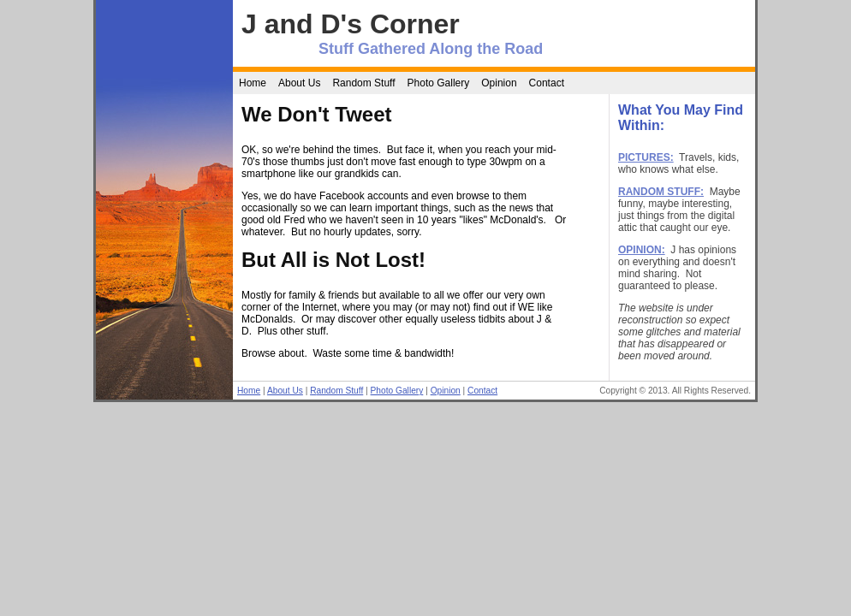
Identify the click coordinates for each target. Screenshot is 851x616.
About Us (299, 83)
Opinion (499, 83)
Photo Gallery (439, 83)
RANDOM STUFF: (661, 192)
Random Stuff (363, 83)
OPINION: (642, 250)
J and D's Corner (351, 24)
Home (253, 83)
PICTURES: (646, 157)
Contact (547, 83)
